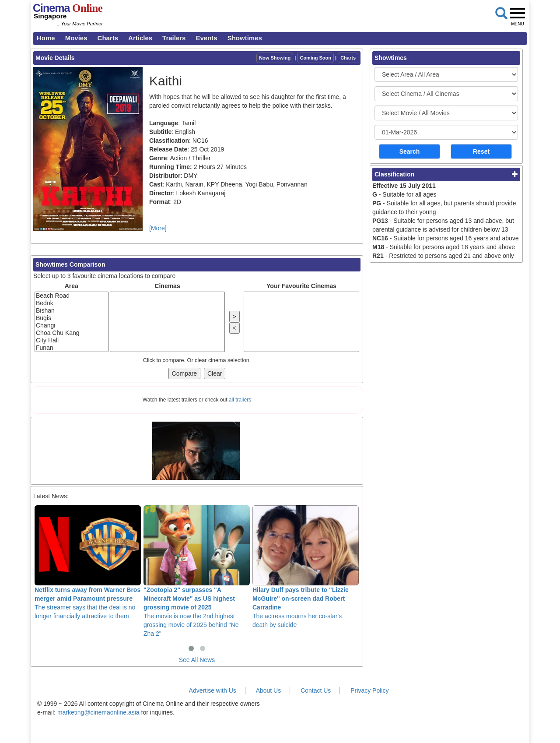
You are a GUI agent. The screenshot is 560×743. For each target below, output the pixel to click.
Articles (140, 38)
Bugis (72, 318)
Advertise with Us (213, 690)
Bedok (72, 303)
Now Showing (275, 58)
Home (46, 38)
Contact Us (316, 690)
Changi (72, 326)
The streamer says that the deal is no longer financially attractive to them (88, 562)
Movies (76, 38)
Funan (72, 348)
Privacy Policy (369, 690)
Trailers (174, 38)
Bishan (72, 311)
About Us (269, 690)
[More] (158, 228)
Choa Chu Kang (72, 333)
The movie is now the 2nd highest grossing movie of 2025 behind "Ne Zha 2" (197, 571)
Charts (108, 38)
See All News (197, 660)
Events (206, 38)
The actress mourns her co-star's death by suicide (306, 567)
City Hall (72, 340)
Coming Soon (315, 58)
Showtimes (245, 38)
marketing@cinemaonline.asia (98, 712)
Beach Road (72, 296)
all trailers (240, 400)
